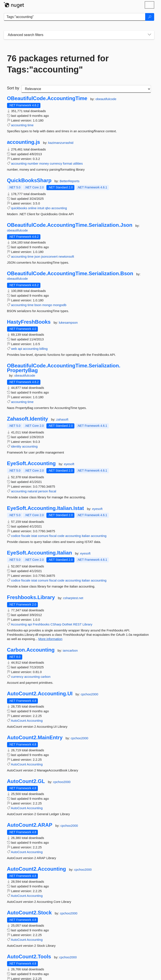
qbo (48, 208)
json (37, 256)
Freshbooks (41, 624)
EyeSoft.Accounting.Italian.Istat (46, 508)
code (61, 536)
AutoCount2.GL (26, 781)
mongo (47, 305)
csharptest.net (73, 598)
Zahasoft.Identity (28, 419)
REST (77, 624)
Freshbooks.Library (31, 597)
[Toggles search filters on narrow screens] (149, 35)
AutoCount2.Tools (29, 957)
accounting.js (24, 142)
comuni (43, 536)
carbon (46, 677)
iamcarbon (70, 650)
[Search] (150, 17)
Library (87, 624)
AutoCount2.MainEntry (35, 738)
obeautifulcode (106, 99)
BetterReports (70, 181)
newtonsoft (66, 256)
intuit (41, 208)
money (44, 163)
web (14, 349)
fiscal (53, 491)
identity (16, 446)
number (33, 163)
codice (16, 536)
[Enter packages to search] (75, 17)
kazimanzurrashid (61, 143)
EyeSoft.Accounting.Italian (40, 553)
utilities (78, 163)
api (20, 349)
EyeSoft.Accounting (31, 463)
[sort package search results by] (86, 89)
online (32, 208)
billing (43, 349)
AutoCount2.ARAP (30, 825)
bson (38, 305)
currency (56, 163)
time (30, 125)
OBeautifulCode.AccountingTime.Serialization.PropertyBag (64, 368)
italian (86, 536)
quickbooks (19, 208)
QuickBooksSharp (29, 180)
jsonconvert (49, 256)
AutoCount (18, 721)
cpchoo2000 (89, 694)
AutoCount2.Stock (29, 913)
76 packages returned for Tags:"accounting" (58, 64)
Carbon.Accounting (31, 650)
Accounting (19, 624)
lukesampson (68, 322)
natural (32, 491)
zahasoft (62, 419)
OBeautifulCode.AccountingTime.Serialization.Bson (70, 274)
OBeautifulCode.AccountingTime (47, 98)
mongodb (60, 305)
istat (34, 536)
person (43, 491)
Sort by (13, 88)
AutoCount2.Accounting (37, 869)
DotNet (67, 624)
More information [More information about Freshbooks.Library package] (50, 639)
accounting (19, 125)
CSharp (56, 624)
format (67, 163)
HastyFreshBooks (29, 322)
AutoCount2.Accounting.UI (40, 694)
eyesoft (69, 464)
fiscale (26, 536)
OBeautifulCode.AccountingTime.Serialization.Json (70, 225)
